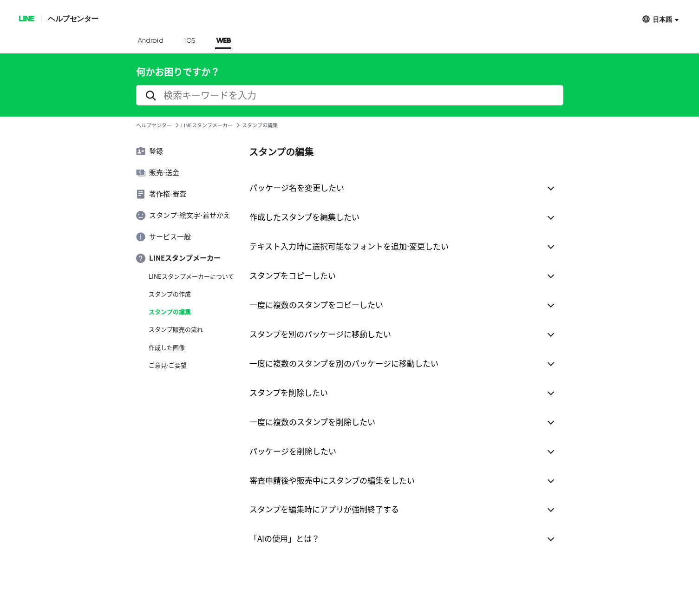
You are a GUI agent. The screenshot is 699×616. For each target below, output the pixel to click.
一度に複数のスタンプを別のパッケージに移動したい (344, 363)
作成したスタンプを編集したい (304, 217)
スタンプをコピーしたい (293, 275)
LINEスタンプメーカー (207, 125)
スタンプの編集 (170, 312)
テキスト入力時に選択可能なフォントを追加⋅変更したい (349, 246)
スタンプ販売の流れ (176, 329)
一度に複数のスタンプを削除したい (312, 422)
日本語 (662, 19)
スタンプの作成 (170, 294)
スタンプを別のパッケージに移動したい (320, 334)
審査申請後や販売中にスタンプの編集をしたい (332, 480)
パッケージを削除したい (293, 451)
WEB (223, 41)
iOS (190, 41)
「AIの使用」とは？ (284, 538)
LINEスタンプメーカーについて (191, 276)
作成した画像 (167, 347)
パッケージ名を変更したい (297, 187)
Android (151, 41)
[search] (350, 95)
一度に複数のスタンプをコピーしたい (316, 305)
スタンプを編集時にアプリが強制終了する (324, 509)
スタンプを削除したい (289, 392)
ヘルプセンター (73, 18)
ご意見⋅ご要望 (168, 365)
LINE (26, 18)
